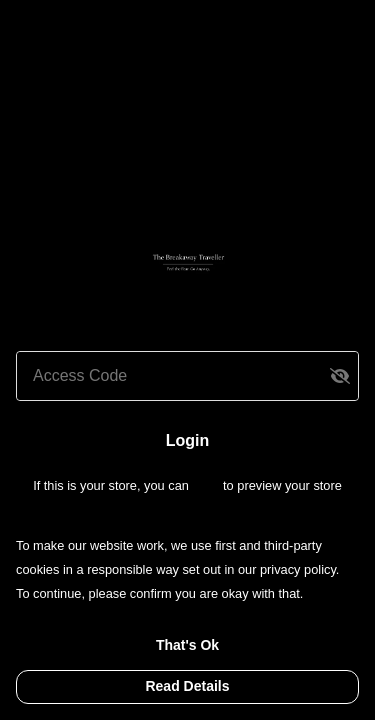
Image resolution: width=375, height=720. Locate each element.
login (207, 485)
